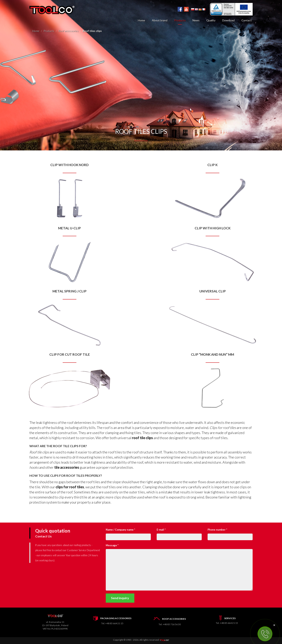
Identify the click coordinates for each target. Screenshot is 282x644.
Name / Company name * (120, 530)
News (196, 20)
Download (228, 20)
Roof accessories (68, 31)
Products (180, 20)
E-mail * (161, 530)
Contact (247, 20)
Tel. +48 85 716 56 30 (170, 624)
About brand (160, 20)
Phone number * (217, 530)
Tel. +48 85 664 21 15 (112, 623)
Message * (112, 545)
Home (141, 20)
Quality (211, 20)
